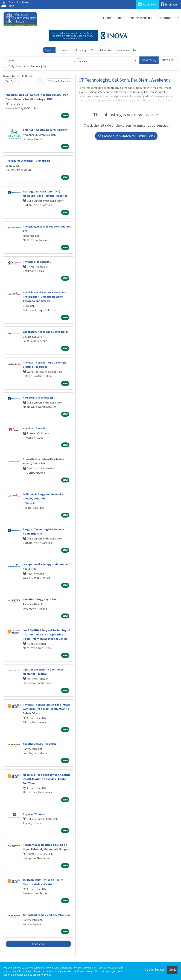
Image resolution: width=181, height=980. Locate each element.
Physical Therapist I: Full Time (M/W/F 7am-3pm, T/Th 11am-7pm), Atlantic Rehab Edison (47, 709)
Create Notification (59, 81)
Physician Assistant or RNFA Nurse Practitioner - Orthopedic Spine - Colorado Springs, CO (45, 297)
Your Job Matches (102, 50)
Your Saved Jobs (126, 50)
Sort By (10, 81)
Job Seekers (148, 4)
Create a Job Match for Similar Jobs (126, 136)
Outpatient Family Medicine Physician (47, 915)
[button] (168, 60)
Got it (172, 970)
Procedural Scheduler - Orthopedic (28, 161)
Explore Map (79, 50)
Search (49, 50)
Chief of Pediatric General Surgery (45, 130)
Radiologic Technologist (39, 397)
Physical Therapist (35, 428)
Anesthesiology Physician (39, 599)
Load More (38, 944)
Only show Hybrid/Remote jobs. (28, 66)
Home (108, 18)
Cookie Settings (155, 970)
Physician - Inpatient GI (38, 262)
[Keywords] (38, 60)
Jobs (121, 18)
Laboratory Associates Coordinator (46, 332)
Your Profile (142, 18)
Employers (169, 4)
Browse (62, 50)
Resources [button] (167, 18)
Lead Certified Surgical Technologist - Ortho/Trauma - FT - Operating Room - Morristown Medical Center (46, 634)
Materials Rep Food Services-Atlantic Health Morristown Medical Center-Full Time (46, 779)
